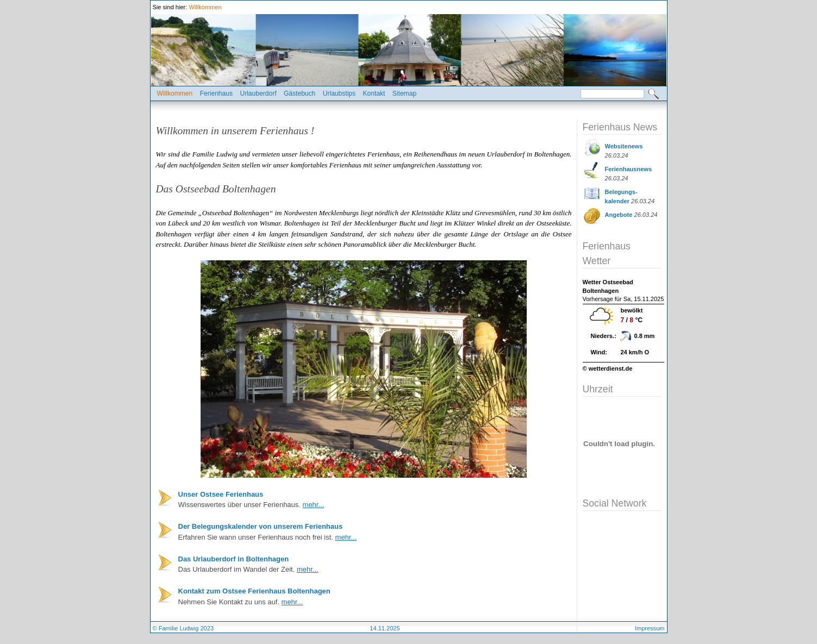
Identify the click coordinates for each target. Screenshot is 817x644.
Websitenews (624, 146)
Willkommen (205, 7)
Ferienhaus (216, 93)
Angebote (619, 215)
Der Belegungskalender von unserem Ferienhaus (261, 526)
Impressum (650, 628)
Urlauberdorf (258, 93)
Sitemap (404, 93)
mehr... (314, 505)
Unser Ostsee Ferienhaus (221, 494)
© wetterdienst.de (608, 368)
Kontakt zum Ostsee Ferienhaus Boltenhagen (254, 591)
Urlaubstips (339, 93)
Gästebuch (300, 93)
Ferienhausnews (629, 169)
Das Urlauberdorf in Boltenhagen (234, 559)
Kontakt (374, 93)
